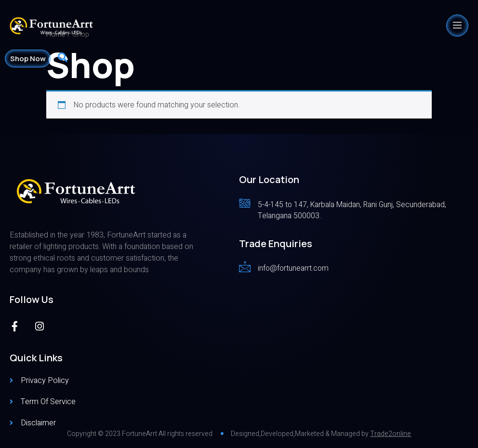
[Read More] (354, 209)
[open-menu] (457, 26)
